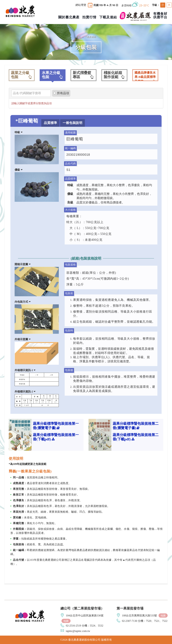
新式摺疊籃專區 (83, 75)
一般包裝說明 (72, 123)
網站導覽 (81, 5)
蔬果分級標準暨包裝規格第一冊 (56, 426)
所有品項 (61, 93)
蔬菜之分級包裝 (22, 75)
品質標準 (50, 123)
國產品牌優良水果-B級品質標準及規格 (145, 76)
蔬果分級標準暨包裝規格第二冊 (136, 426)
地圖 (66, 621)
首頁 (78, 37)
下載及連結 (90, 37)
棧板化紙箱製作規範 (114, 75)
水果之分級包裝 (53, 75)
